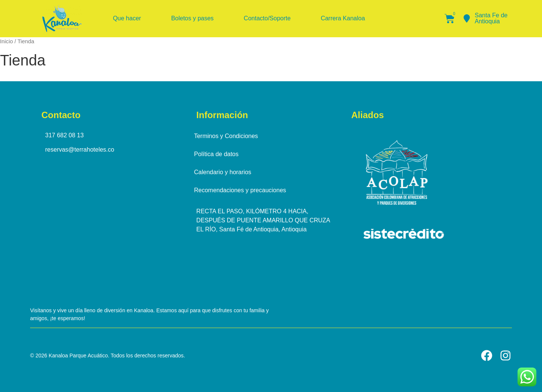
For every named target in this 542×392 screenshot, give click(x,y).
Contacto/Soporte (267, 18)
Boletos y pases (193, 18)
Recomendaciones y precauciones (243, 190)
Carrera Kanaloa (343, 18)
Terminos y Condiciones (228, 136)
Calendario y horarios (225, 172)
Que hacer (127, 18)
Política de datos (219, 154)
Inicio (6, 41)
